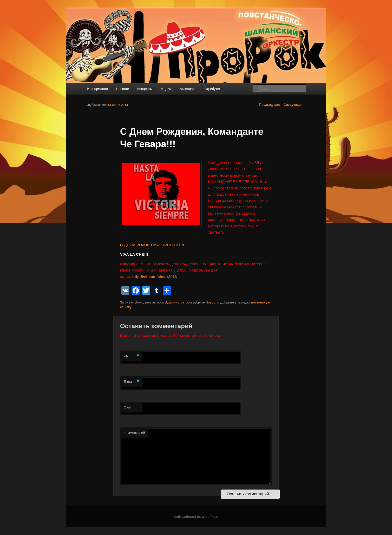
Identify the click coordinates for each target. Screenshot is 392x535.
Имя (131, 356)
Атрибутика (214, 89)
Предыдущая (267, 105)
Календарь (188, 89)
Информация (97, 89)
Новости (122, 89)
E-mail (131, 382)
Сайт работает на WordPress (196, 517)
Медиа (166, 89)
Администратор (177, 302)
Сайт (128, 407)
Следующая (295, 105)
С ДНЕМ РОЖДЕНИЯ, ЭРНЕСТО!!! (152, 245)
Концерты (145, 89)
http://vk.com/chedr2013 (155, 277)
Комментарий (134, 433)
